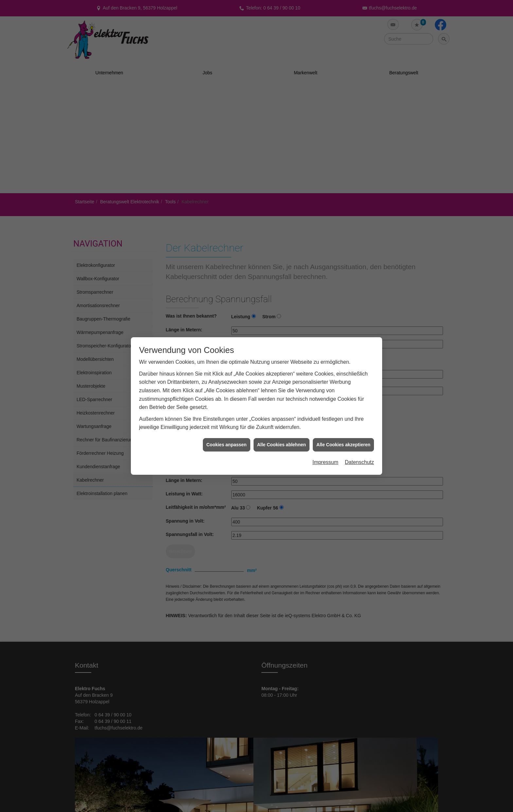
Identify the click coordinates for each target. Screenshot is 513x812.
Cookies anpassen (227, 429)
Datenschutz (359, 446)
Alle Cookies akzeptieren (343, 429)
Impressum (325, 446)
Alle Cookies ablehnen (282, 429)
